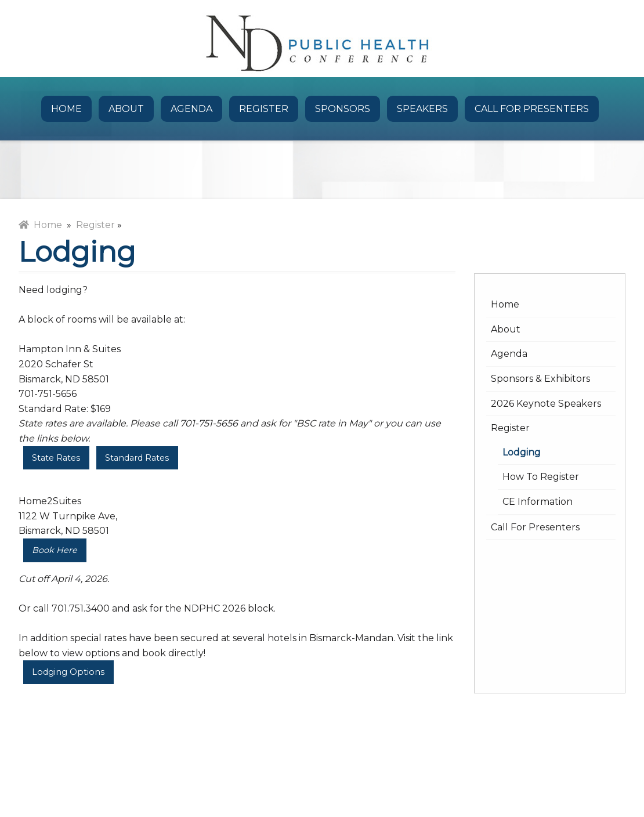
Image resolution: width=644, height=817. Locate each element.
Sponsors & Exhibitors (540, 379)
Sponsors (343, 109)
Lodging (522, 452)
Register (264, 109)
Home (66, 109)
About (126, 109)
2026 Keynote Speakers (546, 404)
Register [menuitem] (95, 225)
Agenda (191, 109)
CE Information (538, 502)
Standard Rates (137, 458)
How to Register (541, 477)
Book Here (55, 550)
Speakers (422, 109)
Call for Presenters (532, 109)
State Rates (56, 458)
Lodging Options (68, 672)
